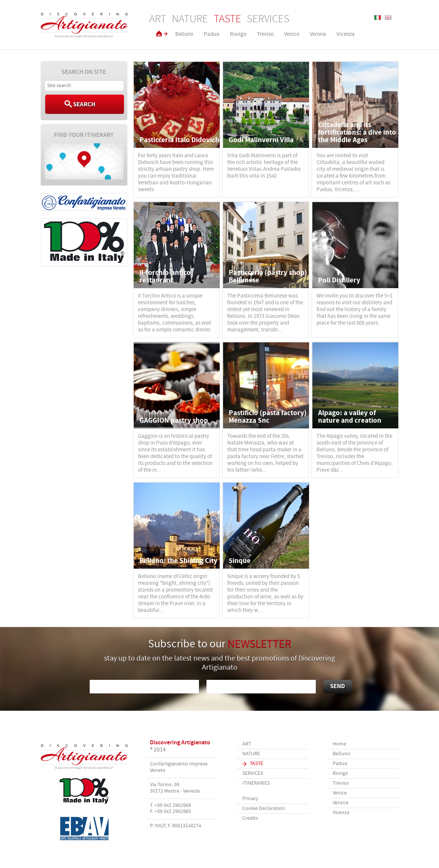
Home (340, 744)
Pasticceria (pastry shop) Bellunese (268, 277)
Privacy (250, 799)
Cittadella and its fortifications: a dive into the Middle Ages (357, 133)
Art (158, 19)
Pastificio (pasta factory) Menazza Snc (268, 417)
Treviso (265, 34)
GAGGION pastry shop (174, 421)
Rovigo (238, 34)
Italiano (378, 18)
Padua (212, 34)
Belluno (184, 34)
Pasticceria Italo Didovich (179, 140)
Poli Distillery (339, 280)
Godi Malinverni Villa (261, 140)
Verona (318, 34)
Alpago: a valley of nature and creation (350, 417)
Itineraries (256, 783)
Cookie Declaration (264, 809)
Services (268, 19)
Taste (227, 19)
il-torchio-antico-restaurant (166, 277)
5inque (240, 561)
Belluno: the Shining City (178, 561)
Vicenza (346, 34)
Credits (250, 818)
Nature (190, 19)
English (388, 18)
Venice (292, 34)
